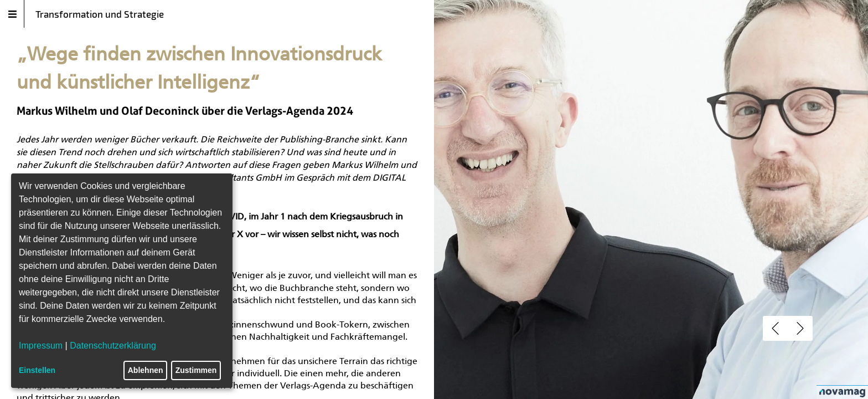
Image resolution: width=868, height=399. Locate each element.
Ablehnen (146, 370)
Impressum (41, 346)
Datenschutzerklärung (113, 346)
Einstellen (37, 370)
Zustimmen (196, 370)
